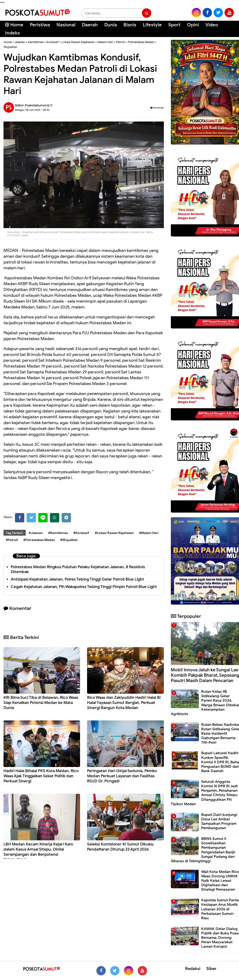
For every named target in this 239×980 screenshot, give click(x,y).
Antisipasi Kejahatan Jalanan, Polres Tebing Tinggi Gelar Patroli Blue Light (77, 579)
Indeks (12, 33)
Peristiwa (40, 25)
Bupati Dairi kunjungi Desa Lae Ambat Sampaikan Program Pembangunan (219, 821)
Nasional (66, 25)
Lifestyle (152, 25)
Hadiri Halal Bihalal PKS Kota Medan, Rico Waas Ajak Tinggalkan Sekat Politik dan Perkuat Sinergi (41, 776)
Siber (211, 969)
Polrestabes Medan (141, 42)
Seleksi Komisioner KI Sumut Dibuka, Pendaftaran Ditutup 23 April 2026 (121, 847)
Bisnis (130, 25)
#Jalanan (36, 533)
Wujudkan (10, 47)
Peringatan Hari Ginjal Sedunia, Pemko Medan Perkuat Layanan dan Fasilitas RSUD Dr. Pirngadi (122, 776)
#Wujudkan (69, 540)
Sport (174, 25)
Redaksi (193, 969)
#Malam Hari (149, 533)
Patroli (120, 42)
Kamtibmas (36, 42)
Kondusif (53, 42)
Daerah (90, 25)
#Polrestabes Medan (39, 540)
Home (14, 25)
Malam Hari (105, 42)
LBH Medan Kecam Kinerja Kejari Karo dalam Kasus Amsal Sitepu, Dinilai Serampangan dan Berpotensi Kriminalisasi (38, 852)
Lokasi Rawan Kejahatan (78, 42)
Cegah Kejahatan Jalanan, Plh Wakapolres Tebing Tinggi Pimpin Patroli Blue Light (84, 587)
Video (212, 25)
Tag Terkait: (15, 533)
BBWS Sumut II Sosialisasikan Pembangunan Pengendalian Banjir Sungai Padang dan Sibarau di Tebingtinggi (203, 850)
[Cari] (230, 28)
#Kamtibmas (58, 533)
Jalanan (20, 42)
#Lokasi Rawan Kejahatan (114, 533)
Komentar (157, 108)
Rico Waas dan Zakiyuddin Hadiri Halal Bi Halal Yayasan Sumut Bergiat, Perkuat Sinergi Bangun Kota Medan (124, 703)
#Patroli (12, 540)
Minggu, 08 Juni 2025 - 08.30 (32, 110)
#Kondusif (81, 533)
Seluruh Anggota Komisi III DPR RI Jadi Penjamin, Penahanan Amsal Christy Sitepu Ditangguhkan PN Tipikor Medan (204, 793)
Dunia (111, 25)
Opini (193, 25)
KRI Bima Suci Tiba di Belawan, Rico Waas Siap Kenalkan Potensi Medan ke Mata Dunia (41, 703)
